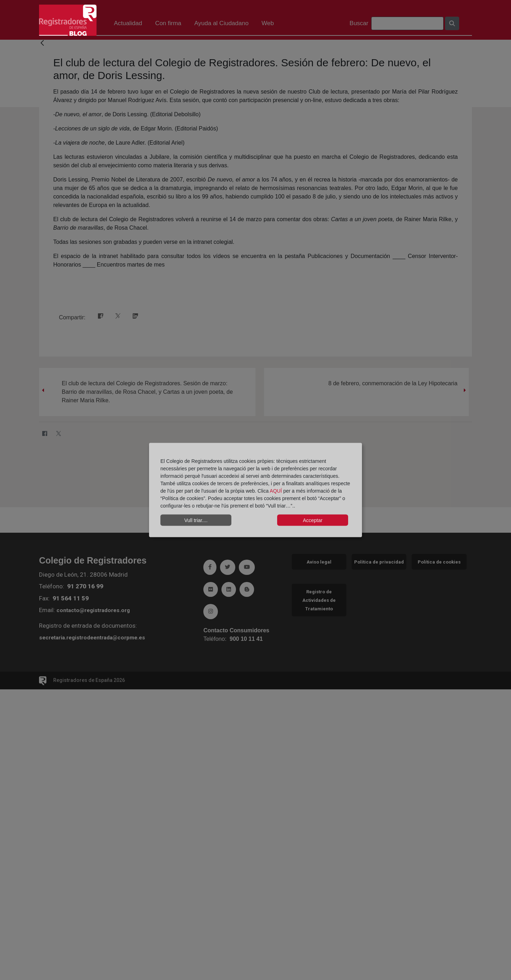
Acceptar (312, 520)
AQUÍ (276, 491)
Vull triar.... (196, 520)
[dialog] (255, 490)
